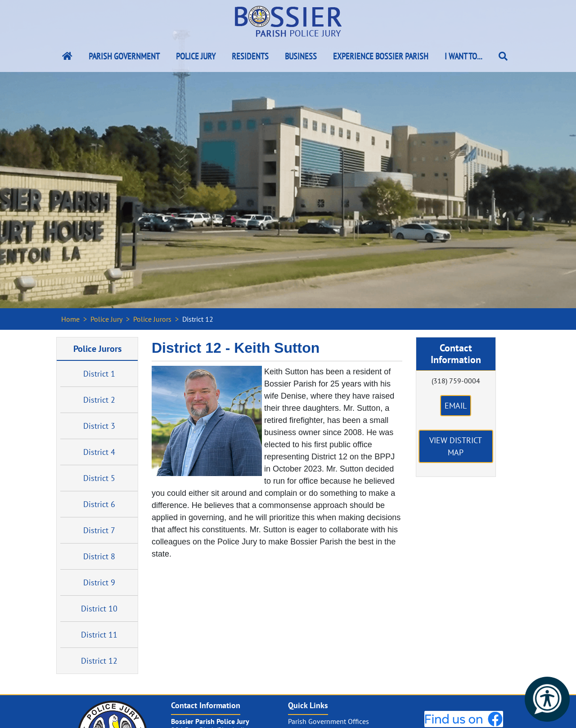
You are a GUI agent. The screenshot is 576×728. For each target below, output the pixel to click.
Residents (250, 56)
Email (456, 406)
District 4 (99, 452)
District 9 (99, 582)
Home (70, 319)
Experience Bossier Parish (381, 56)
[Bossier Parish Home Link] (67, 56)
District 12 (99, 661)
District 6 (99, 504)
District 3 (99, 426)
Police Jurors (152, 319)
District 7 (99, 530)
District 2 (99, 400)
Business (301, 56)
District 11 (99, 635)
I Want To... (463, 56)
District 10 (99, 609)
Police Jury (196, 56)
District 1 (99, 374)
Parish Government (124, 56)
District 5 (99, 478)
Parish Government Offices (328, 721)
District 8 (99, 556)
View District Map (456, 446)
